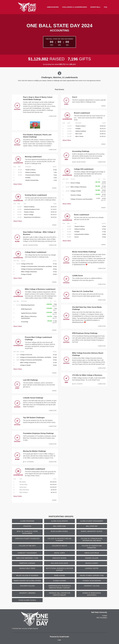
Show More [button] (18, 184)
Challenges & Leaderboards (75, 7)
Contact (105, 616)
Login (59, 640)
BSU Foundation (102, 618)
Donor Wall (95, 7)
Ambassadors (53, 7)
